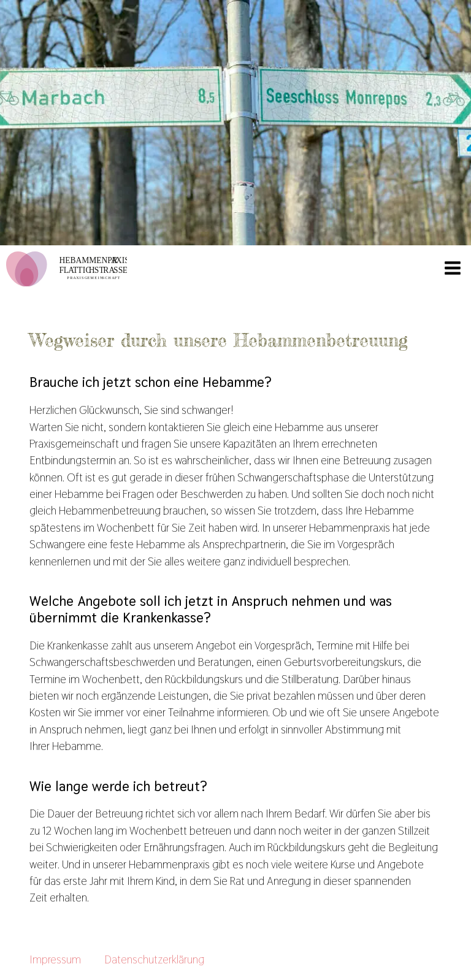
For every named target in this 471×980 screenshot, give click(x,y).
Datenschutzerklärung (154, 959)
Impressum (55, 959)
